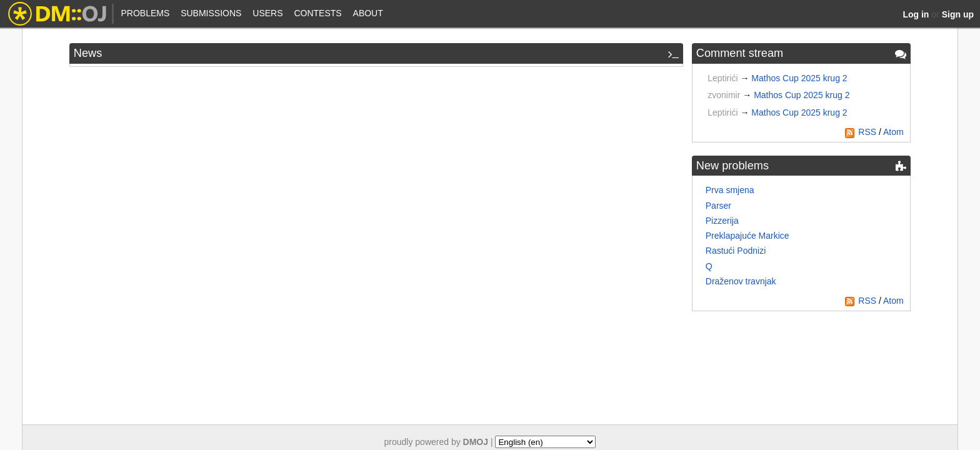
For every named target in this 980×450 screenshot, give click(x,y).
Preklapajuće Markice (747, 236)
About (368, 13)
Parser (718, 206)
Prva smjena (730, 190)
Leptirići (722, 78)
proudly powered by (437, 442)
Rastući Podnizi (736, 251)
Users (267, 13)
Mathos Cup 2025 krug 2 (799, 78)
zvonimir (724, 95)
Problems (145, 13)
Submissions (211, 13)
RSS (861, 132)
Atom (893, 132)
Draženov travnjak (741, 281)
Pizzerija (722, 221)
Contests (317, 13)
